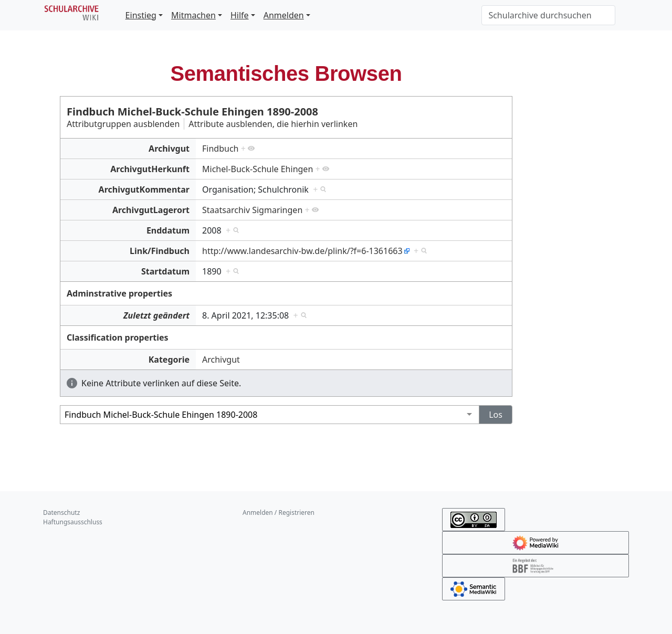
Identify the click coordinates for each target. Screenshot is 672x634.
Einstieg (141, 15)
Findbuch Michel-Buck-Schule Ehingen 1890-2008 (192, 112)
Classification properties (118, 337)
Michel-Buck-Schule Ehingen (258, 169)
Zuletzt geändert (156, 315)
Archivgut (169, 149)
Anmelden (284, 15)
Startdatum (165, 271)
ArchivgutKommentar (144, 189)
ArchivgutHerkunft (150, 169)
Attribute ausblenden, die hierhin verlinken (273, 124)
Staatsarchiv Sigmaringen (252, 210)
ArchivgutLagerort (151, 210)
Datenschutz (61, 513)
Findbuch (220, 149)
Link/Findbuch (160, 251)
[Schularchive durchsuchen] (548, 15)
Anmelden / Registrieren (279, 513)
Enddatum (168, 230)
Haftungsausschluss (73, 522)
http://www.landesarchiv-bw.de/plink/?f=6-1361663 (302, 251)
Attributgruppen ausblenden (123, 124)
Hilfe (240, 15)
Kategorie (169, 360)
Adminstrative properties (119, 293)
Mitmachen (193, 15)
